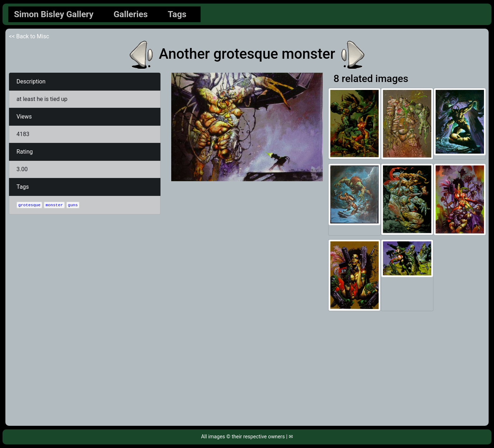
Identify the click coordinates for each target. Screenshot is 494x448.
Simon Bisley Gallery (54, 14)
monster (54, 205)
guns (73, 205)
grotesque (29, 205)
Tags (177, 14)
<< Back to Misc (29, 36)
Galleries (131, 14)
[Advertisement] (247, 368)
